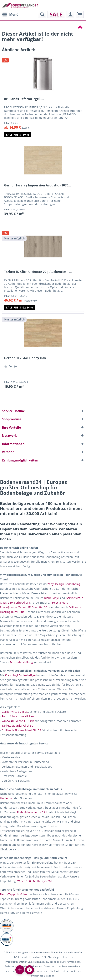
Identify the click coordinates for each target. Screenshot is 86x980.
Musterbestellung (21, 662)
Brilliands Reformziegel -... (24, 99)
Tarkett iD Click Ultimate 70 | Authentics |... (38, 272)
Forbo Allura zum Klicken (18, 716)
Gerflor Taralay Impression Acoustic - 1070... (38, 185)
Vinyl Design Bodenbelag (64, 584)
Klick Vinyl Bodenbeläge (20, 675)
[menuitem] (10, 15)
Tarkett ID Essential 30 (33, 607)
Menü (10, 14)
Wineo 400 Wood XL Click (18, 721)
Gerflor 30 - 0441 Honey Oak (25, 358)
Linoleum (6, 798)
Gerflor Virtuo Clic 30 (15, 712)
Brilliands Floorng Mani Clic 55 (21, 730)
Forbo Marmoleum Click (32, 812)
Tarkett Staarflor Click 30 (17, 726)
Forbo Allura (22, 603)
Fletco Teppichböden (13, 894)
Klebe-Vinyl (51, 598)
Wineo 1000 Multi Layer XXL (35, 881)
